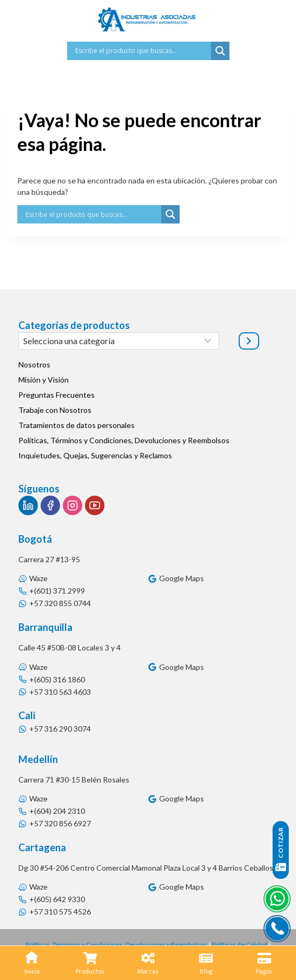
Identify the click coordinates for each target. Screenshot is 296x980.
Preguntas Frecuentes (57, 395)
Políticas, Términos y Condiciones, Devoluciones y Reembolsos (124, 440)
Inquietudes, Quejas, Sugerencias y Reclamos (95, 455)
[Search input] (142, 51)
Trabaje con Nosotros (55, 410)
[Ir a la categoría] (249, 341)
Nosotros (34, 364)
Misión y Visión (44, 380)
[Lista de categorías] (119, 341)
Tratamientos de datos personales (77, 425)
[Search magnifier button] (220, 51)
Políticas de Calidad (239, 945)
